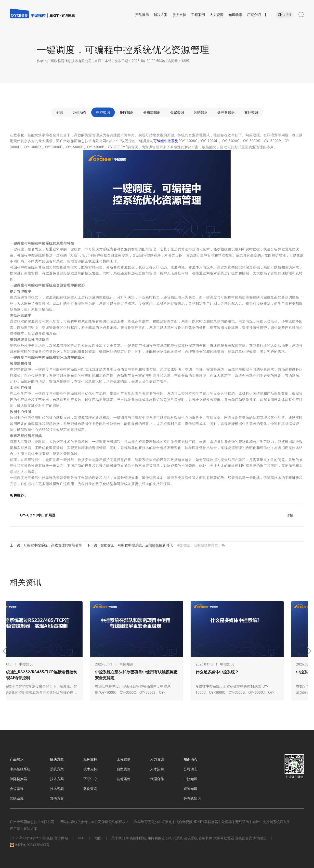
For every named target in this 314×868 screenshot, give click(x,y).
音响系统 (17, 799)
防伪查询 (90, 789)
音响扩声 (206, 838)
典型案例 (124, 769)
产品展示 (17, 759)
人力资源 (157, 759)
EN (289, 15)
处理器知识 (226, 112)
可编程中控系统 (166, 141)
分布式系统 (174, 838)
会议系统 (17, 789)
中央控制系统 (20, 769)
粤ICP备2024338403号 (30, 845)
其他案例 (124, 779)
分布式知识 (152, 112)
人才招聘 (157, 769)
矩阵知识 (127, 112)
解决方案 (57, 759)
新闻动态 (260, 838)
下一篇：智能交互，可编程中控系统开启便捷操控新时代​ (130, 545)
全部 (59, 112)
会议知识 (177, 112)
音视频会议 (244, 838)
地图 (98, 838)
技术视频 (57, 789)
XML (81, 838)
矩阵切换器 (18, 779)
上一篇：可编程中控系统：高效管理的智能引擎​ (46, 545)
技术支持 (90, 769)
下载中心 (90, 779)
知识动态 (190, 759)
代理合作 (157, 779)
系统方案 (57, 769)
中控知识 (103, 112)
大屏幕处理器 (224, 838)
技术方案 (57, 779)
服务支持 (90, 759)
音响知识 (201, 112)
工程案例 (124, 759)
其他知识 (251, 112)
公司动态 (79, 112)
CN (280, 15)
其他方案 (57, 799)
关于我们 (118, 838)
